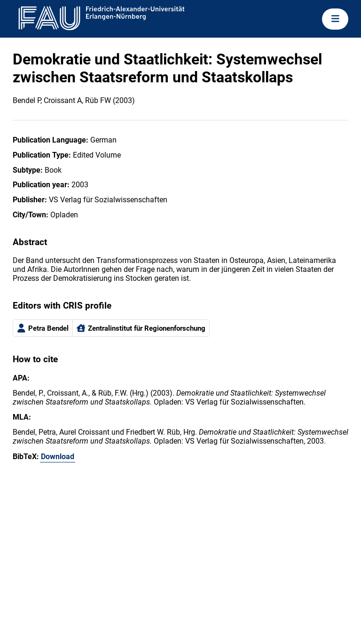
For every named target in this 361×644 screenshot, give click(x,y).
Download (58, 457)
